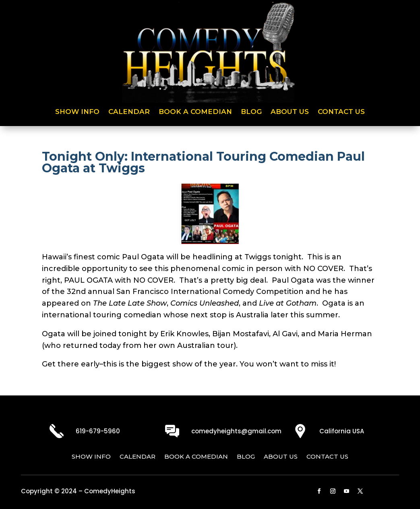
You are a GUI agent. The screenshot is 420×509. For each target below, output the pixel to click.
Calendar (129, 112)
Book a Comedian (195, 112)
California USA (342, 431)
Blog (251, 112)
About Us (290, 112)
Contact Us (341, 112)
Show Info (77, 112)
